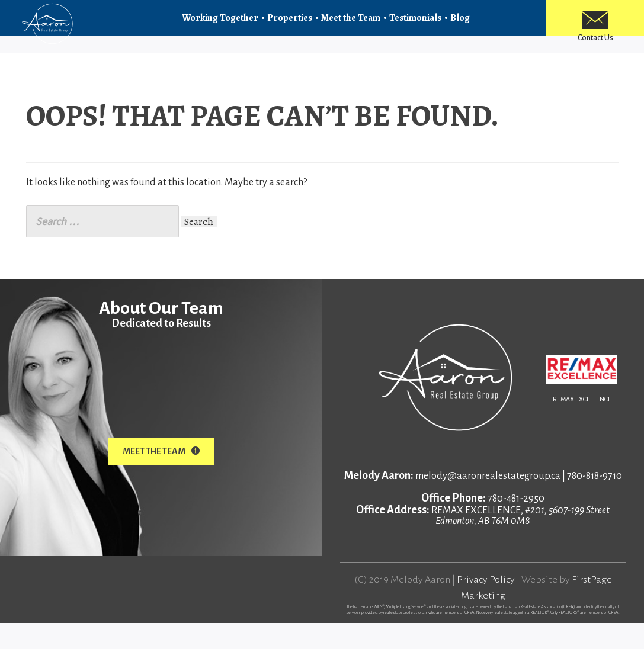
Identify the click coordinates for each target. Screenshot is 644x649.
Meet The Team (161, 477)
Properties (290, 25)
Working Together (220, 25)
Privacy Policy (486, 606)
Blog (460, 25)
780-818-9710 (595, 502)
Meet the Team (351, 25)
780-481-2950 (516, 525)
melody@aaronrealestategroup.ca (488, 502)
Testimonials (415, 25)
